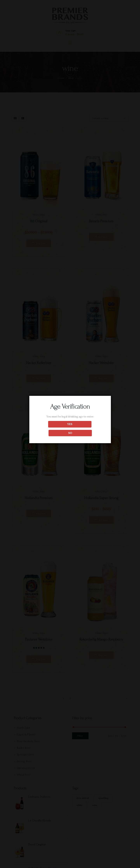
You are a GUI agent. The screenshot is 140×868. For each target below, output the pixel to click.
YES (53, 429)
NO (87, 429)
